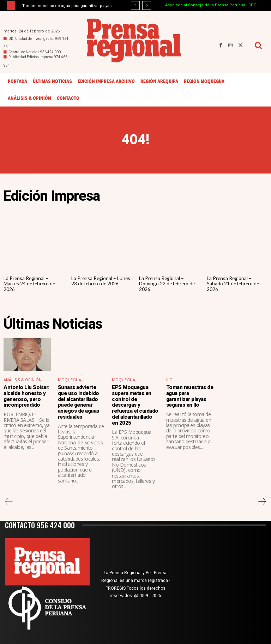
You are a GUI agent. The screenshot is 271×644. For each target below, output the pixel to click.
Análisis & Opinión (23, 380)
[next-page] (262, 501)
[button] (258, 45)
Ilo (169, 380)
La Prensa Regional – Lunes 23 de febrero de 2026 (101, 281)
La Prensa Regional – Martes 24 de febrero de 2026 (30, 284)
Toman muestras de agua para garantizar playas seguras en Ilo (190, 396)
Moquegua (70, 380)
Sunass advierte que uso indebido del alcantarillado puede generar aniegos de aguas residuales (78, 402)
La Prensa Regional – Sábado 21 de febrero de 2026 (234, 284)
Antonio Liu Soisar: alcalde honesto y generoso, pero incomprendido (26, 396)
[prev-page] (9, 501)
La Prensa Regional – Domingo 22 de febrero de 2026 (168, 284)
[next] (147, 5)
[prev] (135, 5)
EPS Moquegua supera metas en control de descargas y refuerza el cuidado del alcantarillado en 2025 (135, 405)
